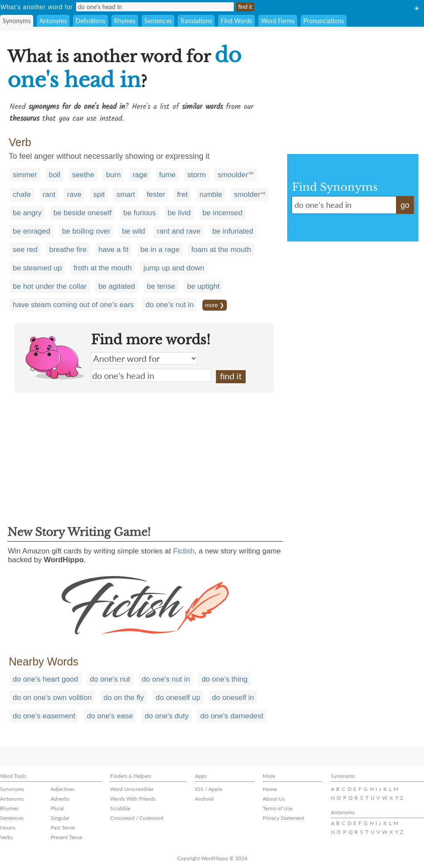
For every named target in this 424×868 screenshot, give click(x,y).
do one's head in (151, 375)
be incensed (222, 213)
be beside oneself (82, 213)
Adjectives (63, 789)
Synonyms (17, 21)
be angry (27, 213)
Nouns (8, 828)
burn (113, 175)
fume (167, 175)
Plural (57, 808)
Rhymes (125, 21)
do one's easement (44, 716)
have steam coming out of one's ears (73, 305)
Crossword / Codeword (137, 818)
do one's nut (110, 679)
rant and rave (179, 231)
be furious (140, 213)
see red (25, 250)
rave (74, 194)
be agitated (117, 286)
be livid (179, 213)
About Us (274, 799)
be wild (134, 231)
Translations (196, 21)
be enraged (31, 231)
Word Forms (278, 21)
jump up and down (174, 268)
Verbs (6, 837)
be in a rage (160, 250)
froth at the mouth (103, 268)
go (405, 205)
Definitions (90, 21)
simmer (25, 175)
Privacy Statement (283, 818)
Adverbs (60, 799)
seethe (83, 175)
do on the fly (124, 698)
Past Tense (63, 828)
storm (197, 175)
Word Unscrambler (132, 789)
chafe (22, 194)
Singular (60, 818)
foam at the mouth (221, 250)
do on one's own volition (52, 698)
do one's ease (110, 716)
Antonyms (53, 21)
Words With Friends (133, 799)
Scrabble (120, 808)
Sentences (158, 21)
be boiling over (86, 231)
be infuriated (233, 231)
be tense (161, 286)
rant (49, 194)
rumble (211, 194)
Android (204, 799)
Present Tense (66, 837)
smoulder (233, 175)
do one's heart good (45, 679)
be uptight (203, 286)
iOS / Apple (209, 789)
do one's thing (224, 679)
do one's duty (167, 716)
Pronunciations (324, 21)
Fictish (184, 551)
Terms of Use (278, 808)
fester (156, 194)
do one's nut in (170, 305)
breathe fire (68, 250)
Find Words (236, 21)
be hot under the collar (50, 286)
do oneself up (178, 698)
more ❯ (215, 305)
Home (270, 789)
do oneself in (233, 698)
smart (126, 194)
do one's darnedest (232, 716)
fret (182, 194)
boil (54, 175)
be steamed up (37, 268)
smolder (247, 194)
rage (140, 175)
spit (99, 194)
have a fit (113, 250)
